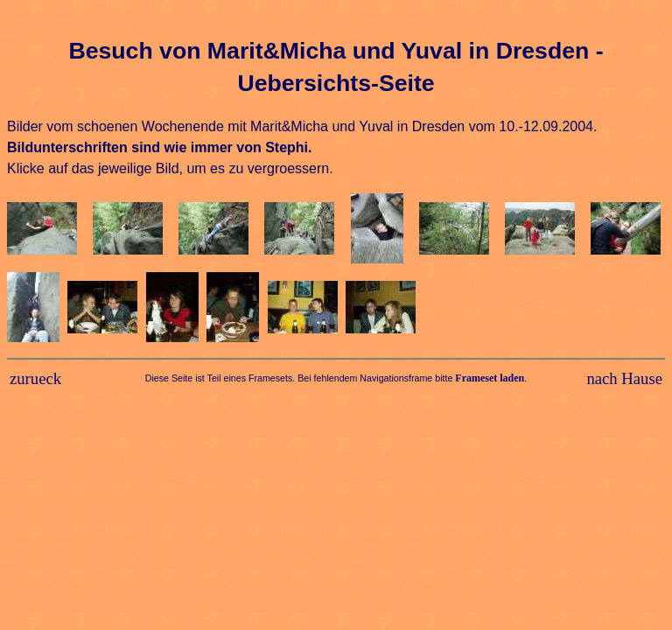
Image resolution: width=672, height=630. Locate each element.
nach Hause (624, 378)
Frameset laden (490, 378)
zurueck (35, 378)
